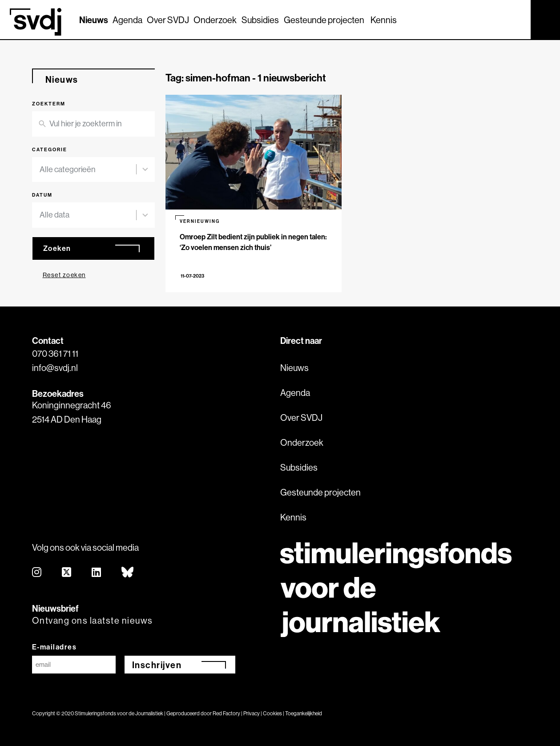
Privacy (252, 713)
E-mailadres (54, 647)
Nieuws (94, 20)
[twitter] (67, 573)
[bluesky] (128, 573)
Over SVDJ (168, 20)
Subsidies (260, 20)
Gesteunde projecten (324, 20)
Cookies (272, 713)
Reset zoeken (64, 275)
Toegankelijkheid (304, 713)
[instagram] (37, 573)
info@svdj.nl (55, 368)
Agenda (127, 20)
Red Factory (226, 713)
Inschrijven (157, 665)
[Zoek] (516, 19)
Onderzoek (215, 20)
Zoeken (57, 248)
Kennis (384, 20)
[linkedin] (97, 573)
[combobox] (88, 170)
